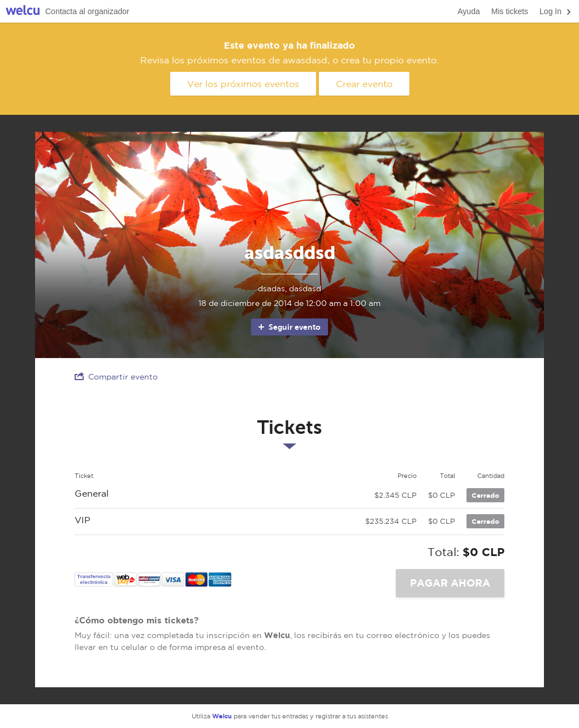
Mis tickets (510, 11)
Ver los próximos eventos (243, 84)
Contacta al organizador (87, 11)
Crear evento (364, 84)
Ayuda (468, 11)
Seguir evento (289, 327)
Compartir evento (116, 376)
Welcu (23, 12)
